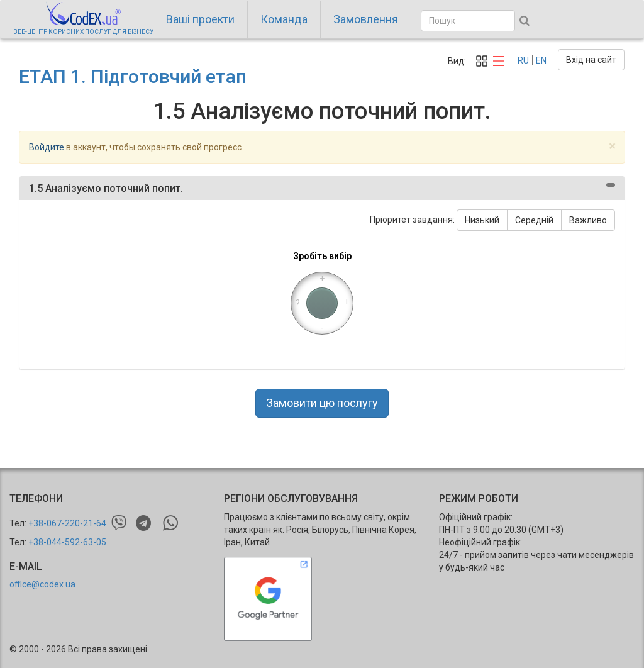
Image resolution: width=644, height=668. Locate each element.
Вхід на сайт (591, 60)
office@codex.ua (42, 584)
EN (541, 60)
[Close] (612, 146)
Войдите (47, 147)
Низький (482, 220)
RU (523, 60)
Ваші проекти (200, 19)
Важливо (588, 220)
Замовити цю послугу (322, 403)
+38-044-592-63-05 (67, 542)
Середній (534, 220)
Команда (284, 19)
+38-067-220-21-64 (67, 523)
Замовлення (366, 19)
